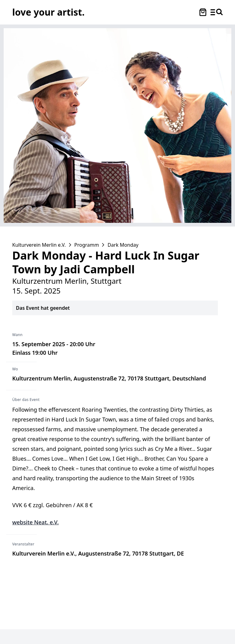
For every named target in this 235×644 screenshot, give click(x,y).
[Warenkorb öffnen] (203, 12)
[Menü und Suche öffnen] (217, 12)
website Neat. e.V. (35, 522)
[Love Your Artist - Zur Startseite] (48, 12)
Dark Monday (123, 245)
